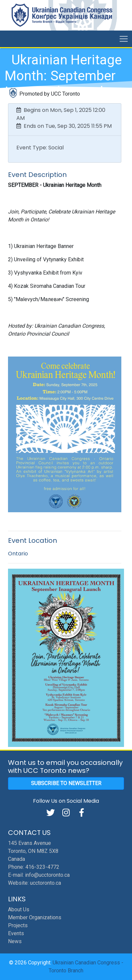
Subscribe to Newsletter (66, 783)
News (15, 941)
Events (16, 933)
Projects (18, 925)
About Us (19, 909)
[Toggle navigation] (124, 39)
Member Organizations (35, 917)
